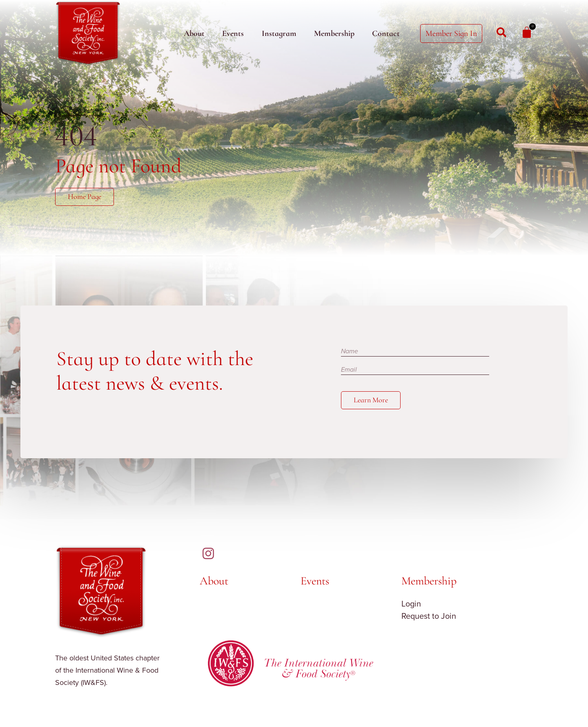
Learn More (373, 401)
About (194, 33)
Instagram (279, 33)
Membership (334, 33)
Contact (386, 33)
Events (233, 33)
